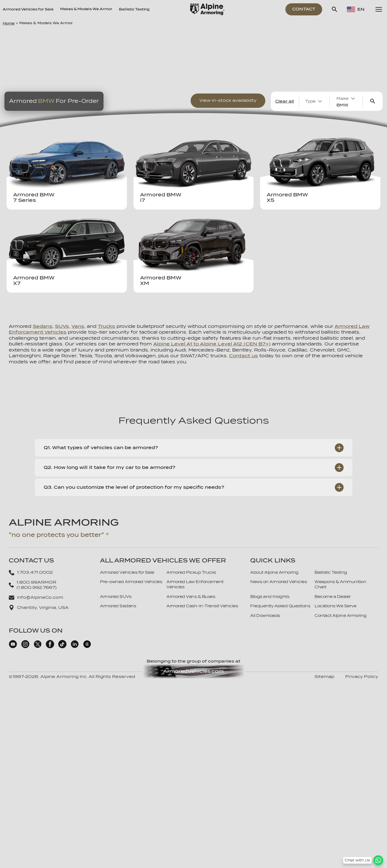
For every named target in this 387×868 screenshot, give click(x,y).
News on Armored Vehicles (279, 582)
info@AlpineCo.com (36, 598)
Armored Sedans (118, 606)
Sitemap (324, 677)
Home (9, 23)
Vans (78, 326)
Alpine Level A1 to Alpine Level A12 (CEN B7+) (212, 344)
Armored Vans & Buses (191, 597)
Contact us (243, 356)
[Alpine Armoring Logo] (207, 9)
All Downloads (265, 616)
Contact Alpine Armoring (341, 616)
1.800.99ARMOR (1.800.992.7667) (33, 585)
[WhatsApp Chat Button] (363, 860)
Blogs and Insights (270, 597)
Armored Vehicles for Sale (28, 9)
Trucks (106, 326)
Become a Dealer (333, 597)
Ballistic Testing (134, 9)
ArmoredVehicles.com (193, 671)
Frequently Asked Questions (280, 606)
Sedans (43, 326)
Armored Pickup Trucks (191, 572)
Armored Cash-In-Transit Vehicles (202, 606)
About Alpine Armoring (274, 572)
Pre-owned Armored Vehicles (131, 582)
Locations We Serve (335, 606)
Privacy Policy (362, 677)
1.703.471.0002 (31, 573)
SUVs (62, 326)
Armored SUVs (116, 597)
